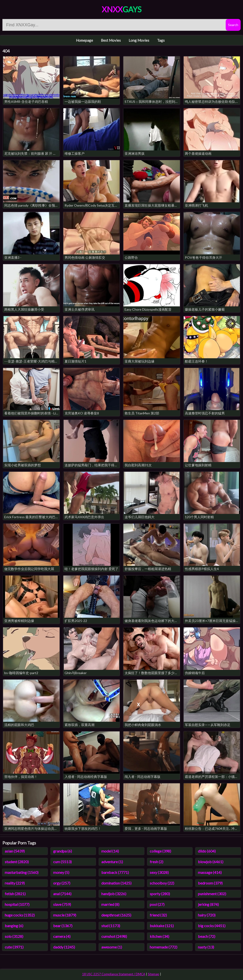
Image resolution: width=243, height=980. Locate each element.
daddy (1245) (64, 947)
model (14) (110, 851)
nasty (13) (206, 947)
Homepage (84, 40)
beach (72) (207, 936)
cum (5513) (62, 862)
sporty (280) (160, 894)
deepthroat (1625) (116, 915)
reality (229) (15, 883)
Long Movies (139, 40)
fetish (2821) (15, 894)
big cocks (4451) (212, 926)
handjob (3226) (114, 894)
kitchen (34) (159, 936)
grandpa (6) (63, 851)
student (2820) (17, 862)
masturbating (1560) (22, 872)
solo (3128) (14, 936)
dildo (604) (207, 851)
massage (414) (210, 872)
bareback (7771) (115, 872)
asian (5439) (15, 851)
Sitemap (154, 974)
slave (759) (62, 904)
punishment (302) (212, 894)
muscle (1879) (65, 915)
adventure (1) (112, 862)
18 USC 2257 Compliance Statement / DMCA (114, 974)
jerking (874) (208, 904)
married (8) (110, 904)
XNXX (122, 9)
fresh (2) (157, 862)
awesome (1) (112, 947)
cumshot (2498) (114, 936)
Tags (161, 40)
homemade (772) (164, 947)
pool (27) (157, 904)
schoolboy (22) (162, 883)
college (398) (160, 851)
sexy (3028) (159, 872)
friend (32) (158, 915)
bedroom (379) (210, 883)
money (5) (61, 872)
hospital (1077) (17, 904)
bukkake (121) (162, 926)
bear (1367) (63, 926)
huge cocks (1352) (20, 915)
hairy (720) (207, 915)
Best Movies (111, 40)
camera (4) (62, 936)
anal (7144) (62, 894)
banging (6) (14, 926)
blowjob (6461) (211, 862)
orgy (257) (62, 883)
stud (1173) (111, 926)
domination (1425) (116, 883)
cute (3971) (14, 947)
